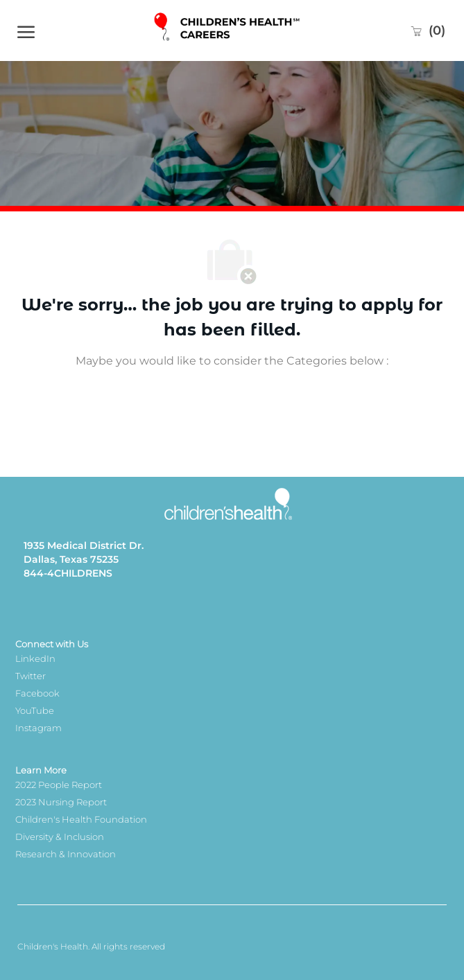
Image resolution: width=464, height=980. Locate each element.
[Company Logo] (228, 30)
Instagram (38, 728)
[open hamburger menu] (26, 30)
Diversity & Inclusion (60, 837)
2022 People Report (59, 785)
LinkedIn (35, 658)
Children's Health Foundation (81, 819)
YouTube (35, 710)
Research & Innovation (66, 854)
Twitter (31, 676)
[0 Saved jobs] (428, 30)
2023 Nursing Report (61, 802)
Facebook (37, 693)
